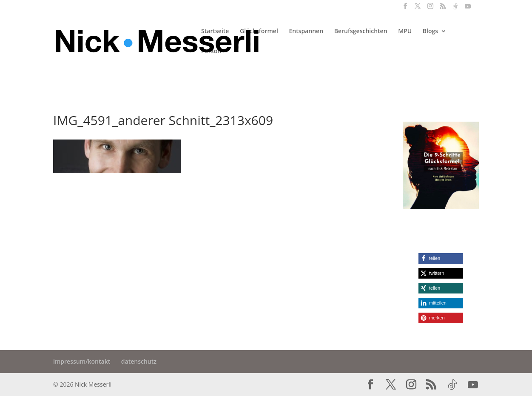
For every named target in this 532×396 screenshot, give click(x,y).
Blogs (430, 31)
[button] (441, 258)
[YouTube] (468, 9)
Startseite (215, 31)
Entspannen (306, 31)
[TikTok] (455, 9)
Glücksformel (259, 31)
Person (211, 51)
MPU (405, 31)
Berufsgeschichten (361, 31)
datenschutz (139, 361)
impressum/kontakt (82, 361)
